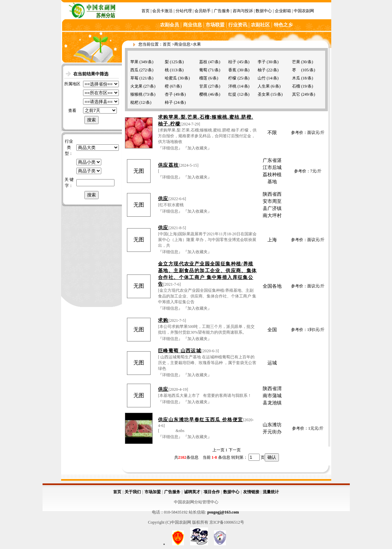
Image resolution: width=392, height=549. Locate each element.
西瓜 (134, 70)
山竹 (262, 78)
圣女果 (264, 94)
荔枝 (203, 62)
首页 (146, 11)
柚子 (262, 70)
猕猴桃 (136, 94)
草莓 (134, 78)
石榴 (296, 86)
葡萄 (203, 70)
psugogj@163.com (223, 512)
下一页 (235, 450)
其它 (296, 94)
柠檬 (232, 78)
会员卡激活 (162, 11)
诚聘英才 (192, 492)
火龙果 (136, 86)
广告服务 (222, 11)
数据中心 (264, 11)
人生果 (264, 86)
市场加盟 (153, 492)
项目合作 (212, 492)
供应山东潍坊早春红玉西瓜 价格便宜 (200, 420)
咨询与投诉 (243, 11)
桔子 (232, 62)
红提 (232, 94)
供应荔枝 (168, 165)
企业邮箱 (283, 11)
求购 (163, 320)
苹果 (134, 62)
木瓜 (296, 78)
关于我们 (133, 492)
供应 (163, 199)
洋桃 (232, 86)
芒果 (296, 62)
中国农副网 (304, 11)
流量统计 (271, 492)
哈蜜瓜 (171, 78)
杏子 (169, 94)
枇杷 (134, 102)
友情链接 (251, 492)
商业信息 (182, 44)
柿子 (169, 102)
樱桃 (203, 94)
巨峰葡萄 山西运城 (180, 351)
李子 (262, 62)
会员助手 (203, 11)
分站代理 (184, 11)
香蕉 (232, 70)
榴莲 (203, 78)
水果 (197, 44)
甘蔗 (203, 86)
